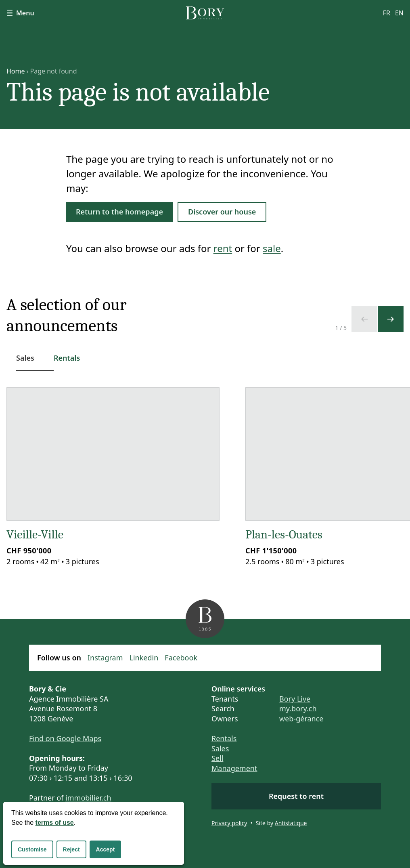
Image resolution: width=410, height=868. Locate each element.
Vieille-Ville (35, 535)
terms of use (55, 823)
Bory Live (295, 699)
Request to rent (296, 796)
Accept (106, 849)
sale (272, 248)
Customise (32, 849)
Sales (220, 748)
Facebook (181, 658)
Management (234, 768)
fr (387, 13)
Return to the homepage (119, 212)
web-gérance (301, 719)
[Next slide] (391, 319)
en (399, 13)
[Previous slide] (364, 319)
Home (16, 71)
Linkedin (144, 658)
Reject (71, 849)
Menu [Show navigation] (20, 13)
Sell (217, 758)
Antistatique (291, 823)
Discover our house (222, 212)
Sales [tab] (30, 362)
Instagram (105, 658)
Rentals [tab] (67, 358)
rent (223, 248)
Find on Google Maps (65, 738)
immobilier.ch (88, 798)
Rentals (224, 738)
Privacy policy (229, 823)
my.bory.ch (298, 708)
